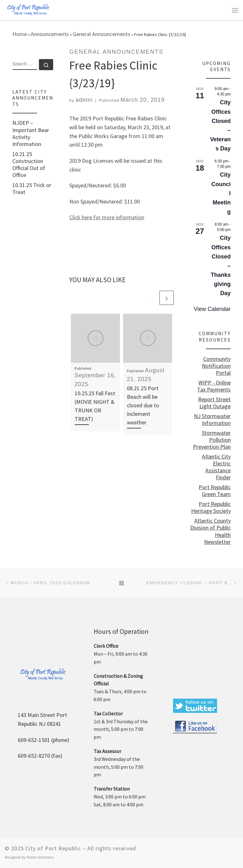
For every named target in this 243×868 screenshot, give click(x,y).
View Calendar (212, 309)
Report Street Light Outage (214, 403)
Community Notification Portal (216, 366)
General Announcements (102, 34)
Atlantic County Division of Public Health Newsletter (210, 531)
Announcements (50, 34)
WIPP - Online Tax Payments (214, 386)
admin (84, 100)
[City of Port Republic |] (28, 9)
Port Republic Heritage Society (211, 507)
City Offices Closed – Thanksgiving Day (221, 266)
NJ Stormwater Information (212, 420)
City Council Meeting (221, 193)
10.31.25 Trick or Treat (32, 189)
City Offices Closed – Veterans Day (220, 125)
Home (20, 34)
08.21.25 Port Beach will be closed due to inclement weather (143, 405)
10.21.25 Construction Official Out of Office (29, 165)
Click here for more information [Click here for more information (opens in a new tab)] (107, 217)
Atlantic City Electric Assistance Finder (216, 467)
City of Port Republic (53, 848)
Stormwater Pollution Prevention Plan (212, 440)
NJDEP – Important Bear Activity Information (31, 133)
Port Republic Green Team (215, 491)
